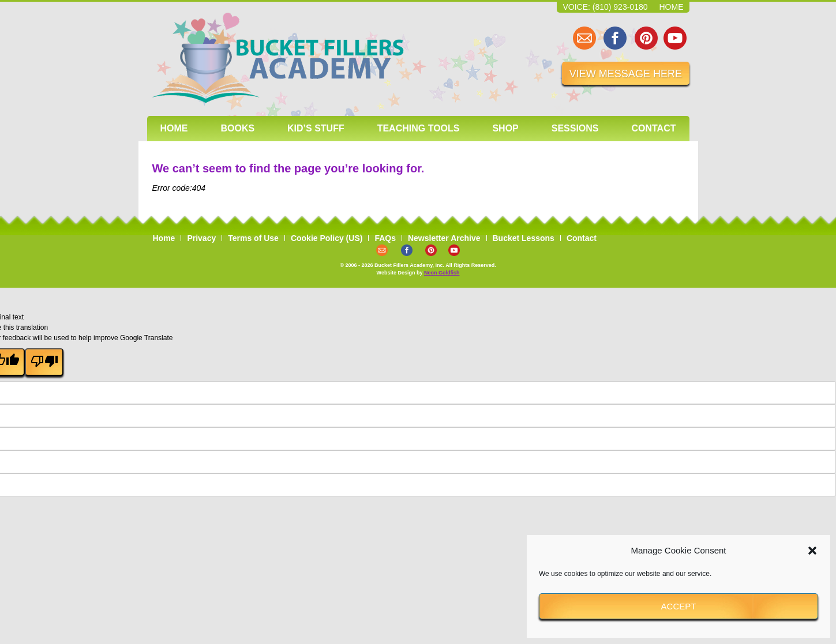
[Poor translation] (44, 362)
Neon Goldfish (442, 273)
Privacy (201, 238)
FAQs (385, 238)
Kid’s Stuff (316, 128)
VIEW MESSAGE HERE (626, 74)
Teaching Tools (419, 128)
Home (672, 7)
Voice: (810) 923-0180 (605, 7)
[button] (812, 551)
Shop (505, 128)
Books (237, 128)
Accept (679, 606)
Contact (653, 128)
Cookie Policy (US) (327, 238)
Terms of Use (253, 238)
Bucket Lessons (524, 238)
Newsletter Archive (444, 238)
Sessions (575, 128)
